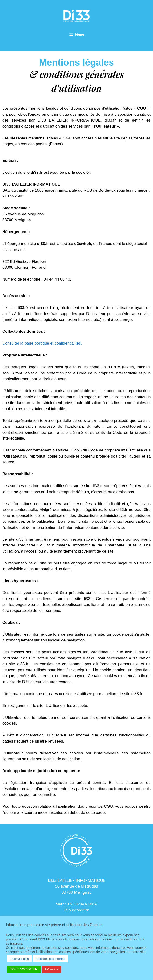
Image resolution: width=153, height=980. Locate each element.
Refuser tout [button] (52, 969)
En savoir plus (19, 959)
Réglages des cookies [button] (50, 959)
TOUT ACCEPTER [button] (24, 969)
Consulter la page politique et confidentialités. (43, 343)
